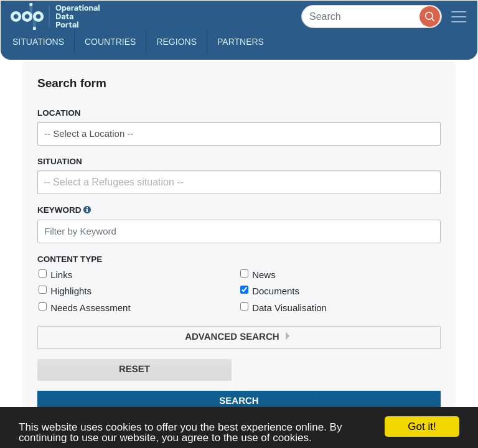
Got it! (422, 427)
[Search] (372, 16)
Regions (176, 42)
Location (59, 113)
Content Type (70, 259)
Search (239, 401)
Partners (241, 42)
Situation (60, 161)
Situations (38, 42)
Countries (110, 42)
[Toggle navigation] (459, 16)
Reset (134, 369)
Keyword (64, 210)
